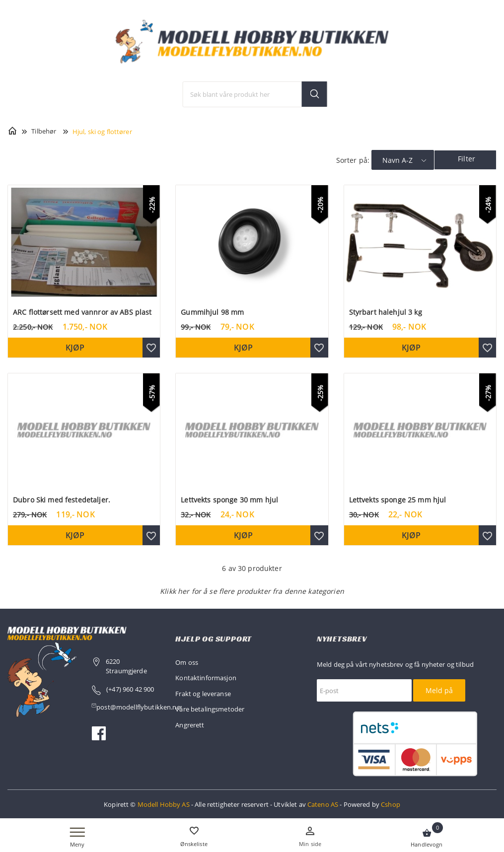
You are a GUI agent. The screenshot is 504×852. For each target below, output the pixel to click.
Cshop (391, 804)
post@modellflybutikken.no (139, 707)
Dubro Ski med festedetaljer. (62, 500)
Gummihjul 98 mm (212, 312)
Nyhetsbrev (342, 639)
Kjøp (75, 348)
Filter (467, 159)
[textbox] (255, 94)
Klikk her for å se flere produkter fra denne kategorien (252, 591)
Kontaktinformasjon (206, 678)
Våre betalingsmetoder (210, 709)
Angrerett (190, 725)
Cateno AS (323, 804)
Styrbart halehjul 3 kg (386, 312)
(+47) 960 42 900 (130, 689)
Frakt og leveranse (203, 694)
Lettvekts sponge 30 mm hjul (229, 500)
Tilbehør (44, 131)
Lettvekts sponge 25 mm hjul (398, 500)
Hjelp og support (214, 639)
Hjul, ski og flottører (102, 132)
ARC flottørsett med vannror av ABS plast (82, 312)
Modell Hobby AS (164, 804)
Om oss (187, 662)
